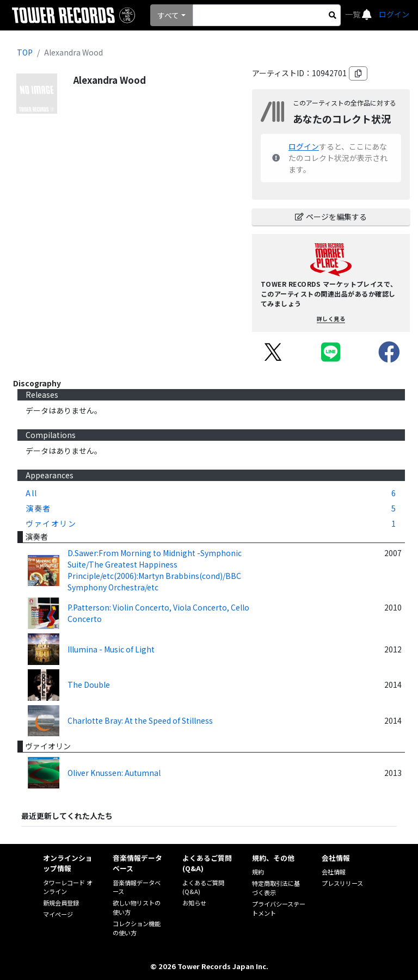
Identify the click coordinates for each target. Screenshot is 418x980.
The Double (89, 685)
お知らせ (194, 903)
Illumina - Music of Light (111, 649)
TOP (25, 52)
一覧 (354, 14)
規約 (258, 872)
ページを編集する (331, 217)
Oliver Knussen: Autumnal (114, 773)
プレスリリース (342, 883)
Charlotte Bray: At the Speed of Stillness (140, 720)
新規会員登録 (61, 903)
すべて (168, 15)
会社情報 (334, 872)
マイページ (58, 914)
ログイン (394, 14)
